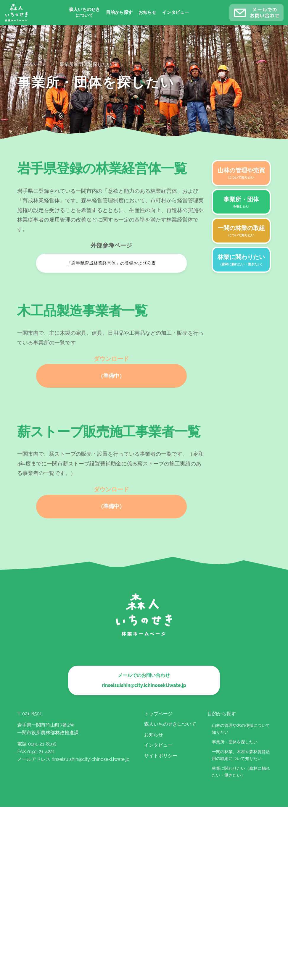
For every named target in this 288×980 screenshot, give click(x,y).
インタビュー (176, 12)
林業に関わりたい (241, 260)
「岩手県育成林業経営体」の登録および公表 (111, 263)
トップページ (158, 714)
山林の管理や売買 (241, 174)
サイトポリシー (161, 756)
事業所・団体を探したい (235, 742)
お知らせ (147, 12)
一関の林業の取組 (241, 231)
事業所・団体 (241, 203)
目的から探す (119, 12)
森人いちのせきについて (85, 12)
